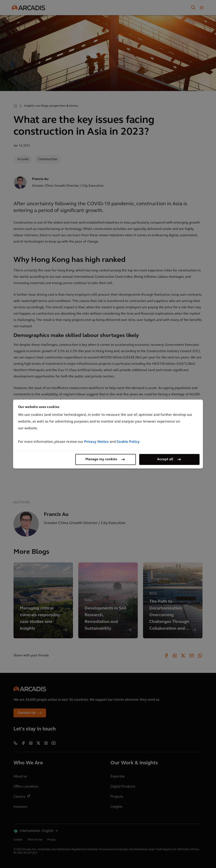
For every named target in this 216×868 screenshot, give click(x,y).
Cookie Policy (128, 442)
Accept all (165, 459)
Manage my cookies (101, 459)
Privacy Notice (96, 442)
